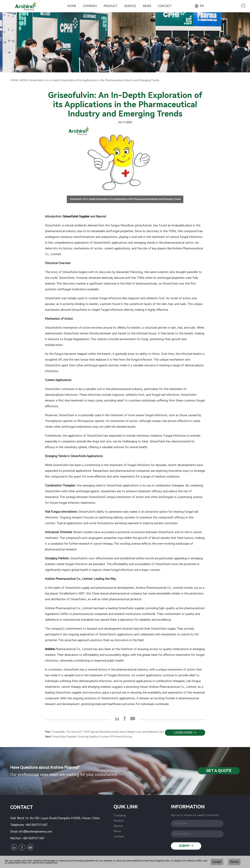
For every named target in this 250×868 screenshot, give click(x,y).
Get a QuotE (219, 771)
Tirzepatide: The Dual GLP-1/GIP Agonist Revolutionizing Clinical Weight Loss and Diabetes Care (108, 732)
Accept (217, 862)
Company (90, 6)
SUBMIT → (186, 846)
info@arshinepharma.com (35, 831)
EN (199, 6)
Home (72, 6)
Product (111, 6)
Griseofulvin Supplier (76, 216)
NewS (24, 80)
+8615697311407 (36, 825)
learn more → (185, 733)
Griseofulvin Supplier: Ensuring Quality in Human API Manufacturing (92, 737)
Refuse (234, 862)
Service (130, 6)
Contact (165, 6)
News (147, 6)
